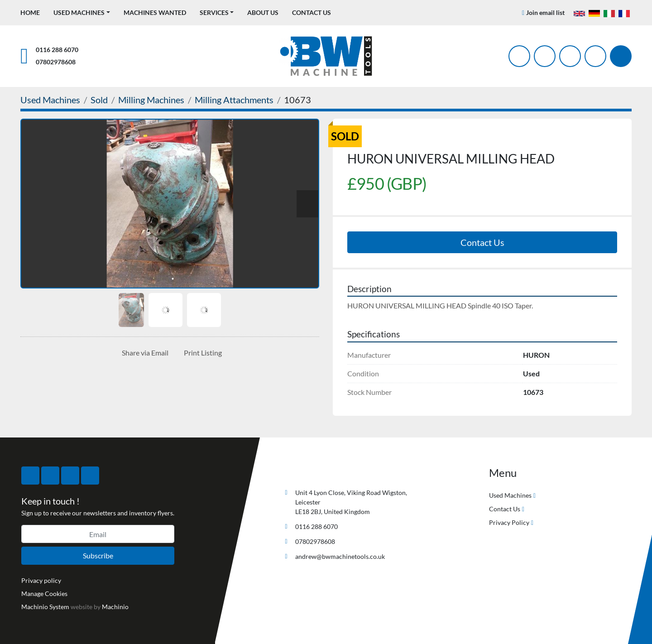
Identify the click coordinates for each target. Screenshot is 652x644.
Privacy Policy (509, 522)
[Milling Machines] (151, 100)
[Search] (621, 56)
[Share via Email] (143, 353)
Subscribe (98, 555)
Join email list (545, 12)
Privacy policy (41, 580)
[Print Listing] (201, 353)
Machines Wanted (155, 12)
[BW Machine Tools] (311, 471)
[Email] (98, 534)
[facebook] (519, 56)
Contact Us (312, 12)
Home (30, 12)
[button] (82, 12)
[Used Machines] (50, 100)
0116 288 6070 (57, 50)
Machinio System (45, 607)
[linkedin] (595, 56)
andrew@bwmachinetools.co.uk (340, 556)
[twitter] (545, 56)
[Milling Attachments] (234, 100)
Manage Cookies (44, 594)
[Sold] (99, 100)
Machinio (115, 607)
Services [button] (214, 12)
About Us (263, 12)
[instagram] (570, 56)
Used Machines (79, 12)
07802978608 (56, 62)
